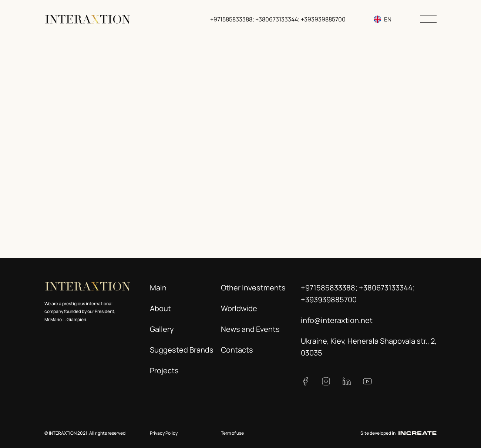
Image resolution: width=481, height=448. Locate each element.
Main (158, 288)
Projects (164, 370)
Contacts (237, 350)
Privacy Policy (164, 433)
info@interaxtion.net (337, 320)
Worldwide (239, 308)
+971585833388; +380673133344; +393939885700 (278, 19)
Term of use (232, 433)
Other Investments (253, 288)
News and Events (250, 329)
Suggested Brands (182, 350)
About (160, 308)
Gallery (162, 329)
